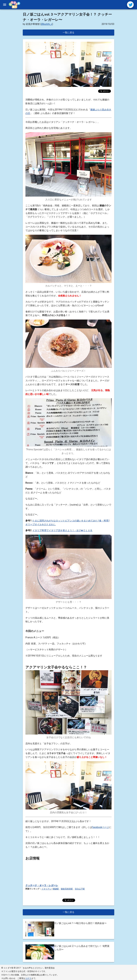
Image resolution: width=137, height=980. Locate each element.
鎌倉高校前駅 (67, 888)
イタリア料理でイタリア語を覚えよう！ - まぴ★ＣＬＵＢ (62, 529)
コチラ (28, 977)
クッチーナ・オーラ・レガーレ (42, 884)
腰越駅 (56, 888)
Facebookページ (101, 826)
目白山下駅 (80, 888)
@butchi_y (47, 23)
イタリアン (46, 888)
